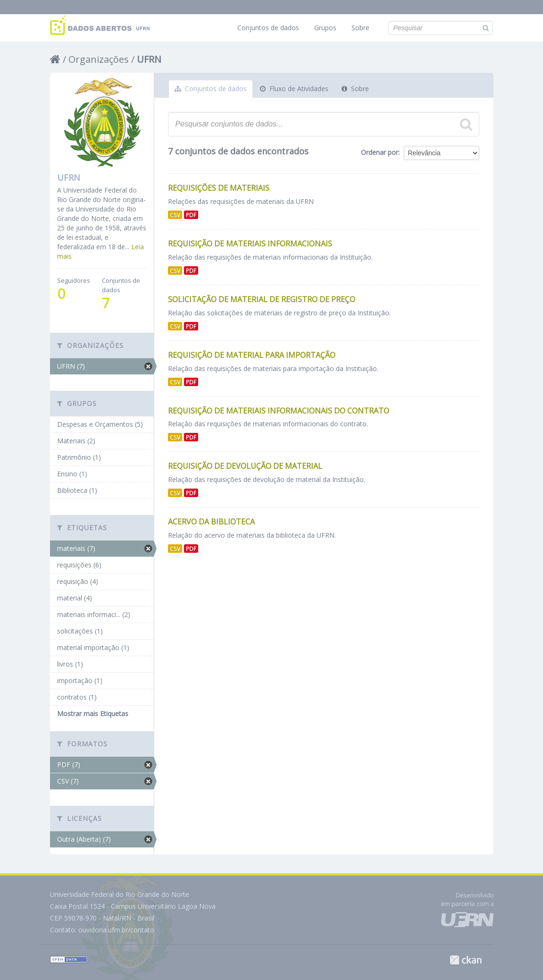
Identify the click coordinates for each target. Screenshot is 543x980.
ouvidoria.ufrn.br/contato (116, 930)
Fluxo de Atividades (294, 89)
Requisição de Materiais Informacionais (250, 244)
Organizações (99, 59)
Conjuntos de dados (268, 28)
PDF (191, 215)
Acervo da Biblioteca (211, 522)
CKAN (466, 960)
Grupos (325, 28)
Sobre (360, 28)
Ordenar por (380, 152)
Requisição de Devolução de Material (245, 466)
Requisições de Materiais (219, 188)
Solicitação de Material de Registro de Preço (262, 299)
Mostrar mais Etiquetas (93, 714)
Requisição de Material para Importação (252, 355)
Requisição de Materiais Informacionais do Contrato (279, 411)
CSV (175, 215)
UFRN (149, 59)
